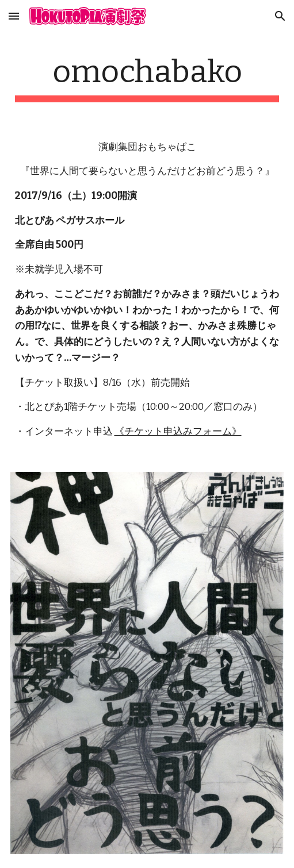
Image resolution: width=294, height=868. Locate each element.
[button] (14, 16)
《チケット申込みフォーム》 (178, 431)
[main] (147, 78)
